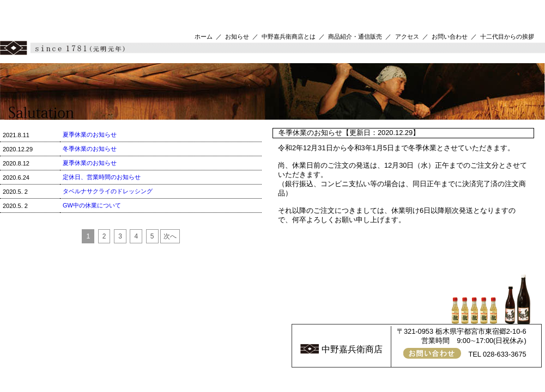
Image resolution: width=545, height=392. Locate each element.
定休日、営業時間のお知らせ (102, 177)
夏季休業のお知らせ (90, 134)
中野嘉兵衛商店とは (289, 36)
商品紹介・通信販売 (355, 36)
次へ (170, 236)
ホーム (204, 36)
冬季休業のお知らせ (90, 149)
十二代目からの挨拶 (507, 36)
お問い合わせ (450, 36)
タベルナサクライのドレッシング (108, 191)
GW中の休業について (92, 205)
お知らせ (237, 36)
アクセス (407, 36)
